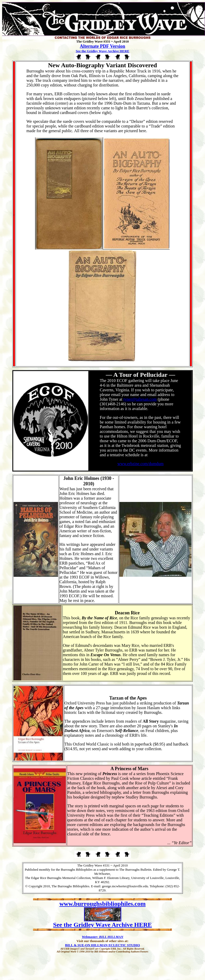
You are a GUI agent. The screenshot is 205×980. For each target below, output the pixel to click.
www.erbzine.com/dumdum (140, 464)
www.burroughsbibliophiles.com (102, 904)
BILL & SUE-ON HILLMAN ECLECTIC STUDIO (102, 945)
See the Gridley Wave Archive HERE (102, 51)
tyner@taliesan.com (140, 399)
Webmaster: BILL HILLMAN (102, 937)
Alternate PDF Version (102, 46)
